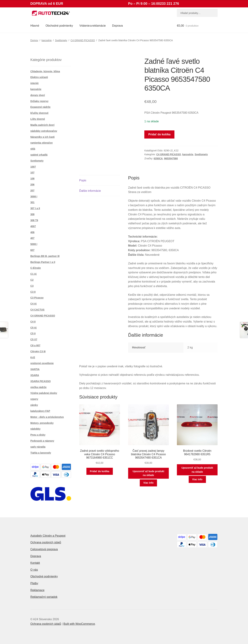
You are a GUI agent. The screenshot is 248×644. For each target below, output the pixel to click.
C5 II (33, 333)
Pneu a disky (38, 435)
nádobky (36, 429)
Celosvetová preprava (44, 549)
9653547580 (171, 158)
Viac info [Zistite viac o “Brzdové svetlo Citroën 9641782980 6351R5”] (197, 479)
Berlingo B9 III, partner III (45, 256)
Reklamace (37, 590)
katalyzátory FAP (40, 411)
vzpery (34, 399)
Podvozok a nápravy (42, 441)
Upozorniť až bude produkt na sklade (148, 473)
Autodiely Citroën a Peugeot (48, 536)
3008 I (34, 197)
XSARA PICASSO (41, 381)
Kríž (33, 357)
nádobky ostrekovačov (44, 131)
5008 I (34, 244)
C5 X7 (34, 339)
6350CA (158, 158)
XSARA (35, 375)
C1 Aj (34, 274)
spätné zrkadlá (39, 155)
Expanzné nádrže (40, 107)
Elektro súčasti (39, 77)
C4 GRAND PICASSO (83, 40)
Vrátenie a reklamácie (93, 26)
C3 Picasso (37, 298)
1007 (33, 167)
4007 (33, 226)
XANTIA (35, 369)
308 (32, 214)
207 (32, 191)
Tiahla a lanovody (41, 453)
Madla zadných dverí (43, 125)
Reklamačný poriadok (44, 597)
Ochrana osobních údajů (46, 542)
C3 (32, 286)
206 (32, 185)
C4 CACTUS (37, 310)
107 (32, 173)
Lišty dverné (38, 119)
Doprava (117, 26)
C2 (32, 280)
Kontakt (35, 563)
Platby (34, 583)
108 (32, 179)
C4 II (33, 322)
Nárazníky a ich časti (43, 137)
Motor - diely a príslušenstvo (47, 417)
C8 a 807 (35, 345)
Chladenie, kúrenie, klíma (45, 71)
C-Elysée (36, 268)
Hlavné (35, 26)
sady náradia (38, 447)
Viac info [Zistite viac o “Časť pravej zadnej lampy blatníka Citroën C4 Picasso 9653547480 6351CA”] (148, 483)
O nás (34, 570)
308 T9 (34, 220)
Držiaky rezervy (40, 101)
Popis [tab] (83, 180)
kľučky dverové (40, 113)
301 (32, 202)
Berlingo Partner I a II (43, 262)
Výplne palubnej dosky (44, 393)
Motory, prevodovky (42, 423)
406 (32, 232)
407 (32, 238)
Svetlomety (61, 40)
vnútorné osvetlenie (42, 363)
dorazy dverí (38, 95)
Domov (34, 40)
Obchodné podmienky (59, 26)
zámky (34, 405)
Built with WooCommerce (79, 624)
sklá (33, 149)
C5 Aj (34, 328)
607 (32, 250)
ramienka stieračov (42, 143)
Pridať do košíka (159, 134)
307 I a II (35, 208)
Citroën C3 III (38, 351)
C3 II (33, 292)
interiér (35, 83)
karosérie (47, 40)
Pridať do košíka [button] (100, 471)
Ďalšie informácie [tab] (90, 191)
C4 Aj (34, 304)
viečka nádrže (39, 387)
